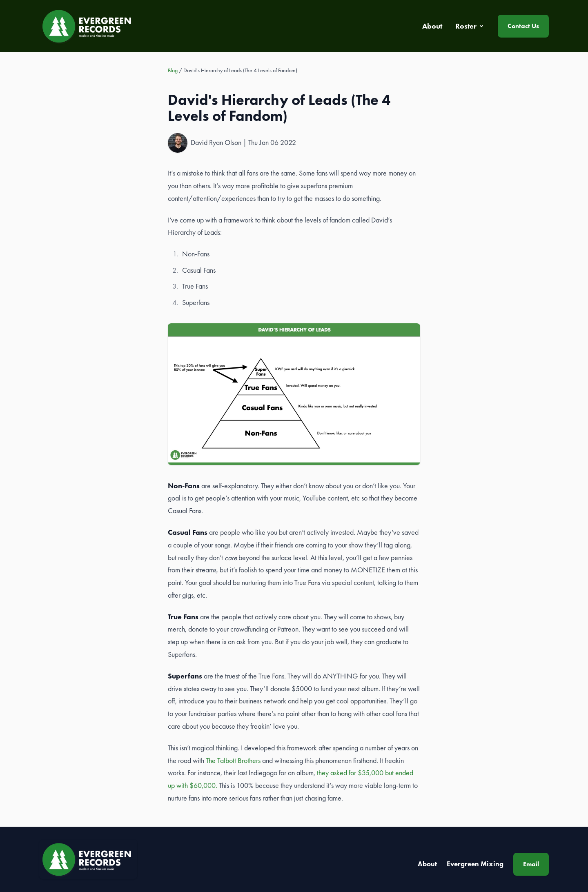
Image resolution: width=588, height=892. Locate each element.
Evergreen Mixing (475, 864)
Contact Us (523, 26)
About (427, 864)
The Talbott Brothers (233, 761)
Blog (173, 70)
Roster (470, 26)
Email (531, 864)
